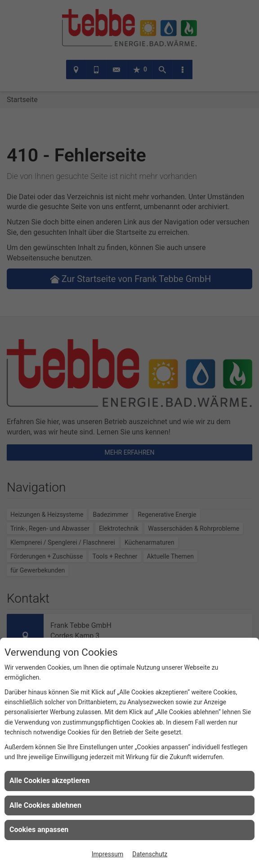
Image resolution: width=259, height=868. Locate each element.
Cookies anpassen (39, 830)
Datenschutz (150, 854)
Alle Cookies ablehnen (45, 805)
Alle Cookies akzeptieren (49, 781)
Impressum (107, 854)
